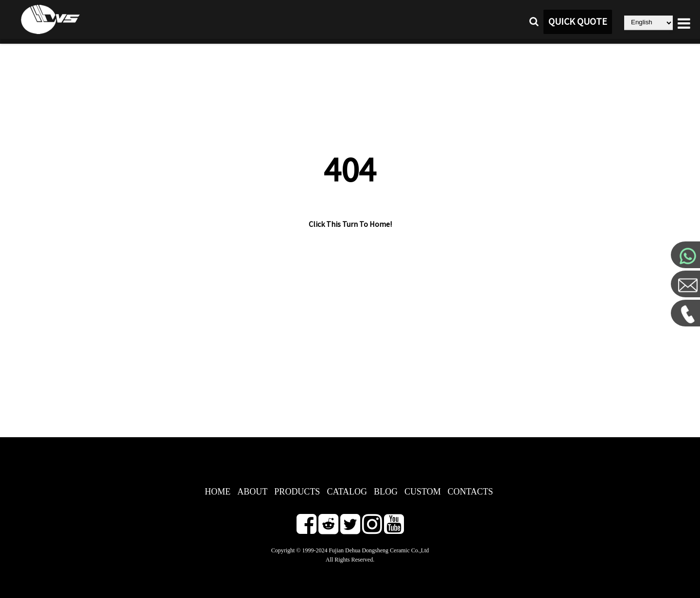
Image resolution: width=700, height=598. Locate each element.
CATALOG (347, 492)
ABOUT (252, 492)
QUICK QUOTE (578, 22)
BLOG (386, 492)
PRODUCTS (297, 492)
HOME (218, 492)
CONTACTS (471, 492)
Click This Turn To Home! (350, 224)
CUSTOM (423, 492)
